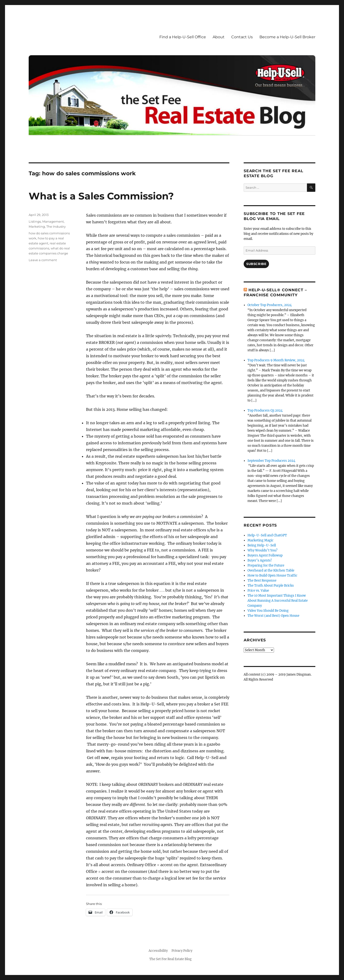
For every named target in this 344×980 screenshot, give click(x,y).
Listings (35, 221)
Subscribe (256, 264)
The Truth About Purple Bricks (271, 586)
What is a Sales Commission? (101, 196)
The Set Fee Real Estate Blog (170, 959)
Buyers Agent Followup (265, 555)
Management (53, 221)
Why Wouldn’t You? (262, 550)
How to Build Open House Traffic (272, 575)
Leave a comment (43, 260)
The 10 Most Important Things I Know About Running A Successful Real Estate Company (278, 601)
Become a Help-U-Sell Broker (287, 37)
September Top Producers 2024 (271, 461)
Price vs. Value (258, 591)
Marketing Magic (261, 540)
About (219, 37)
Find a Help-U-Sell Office (183, 37)
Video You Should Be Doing (268, 611)
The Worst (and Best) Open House (273, 616)
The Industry (56, 226)
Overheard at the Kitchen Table (271, 570)
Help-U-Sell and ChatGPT (267, 535)
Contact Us (242, 37)
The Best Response (262, 581)
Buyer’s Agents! (260, 560)
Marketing (37, 226)
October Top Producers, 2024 (270, 305)
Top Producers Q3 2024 (265, 410)
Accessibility (158, 951)
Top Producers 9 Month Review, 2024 (276, 360)
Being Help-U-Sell (262, 545)
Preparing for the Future (266, 565)
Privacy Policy (182, 951)
